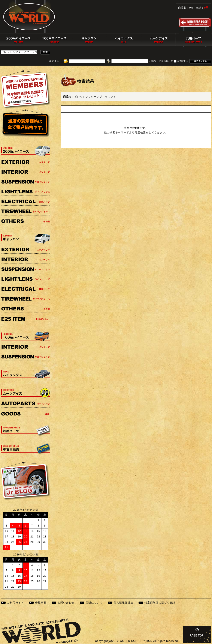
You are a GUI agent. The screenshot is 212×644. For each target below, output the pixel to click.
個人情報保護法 (123, 603)
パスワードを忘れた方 (161, 61)
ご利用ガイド (15, 603)
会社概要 (41, 603)
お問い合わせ (66, 603)
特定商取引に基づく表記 (160, 603)
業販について (94, 603)
